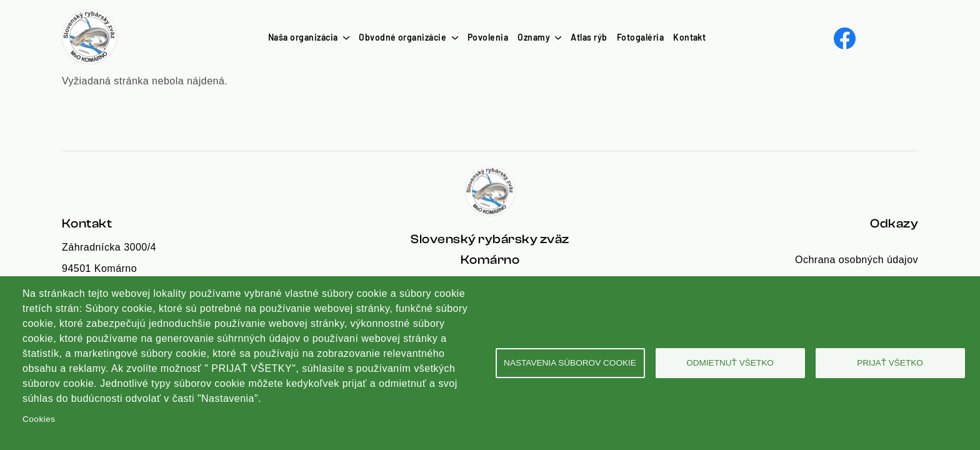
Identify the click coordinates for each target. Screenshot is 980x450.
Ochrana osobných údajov (857, 260)
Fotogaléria (640, 37)
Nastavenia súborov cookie (570, 363)
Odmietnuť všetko (730, 363)
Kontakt (689, 37)
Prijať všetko (890, 363)
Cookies (39, 419)
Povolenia (488, 37)
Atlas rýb (589, 37)
